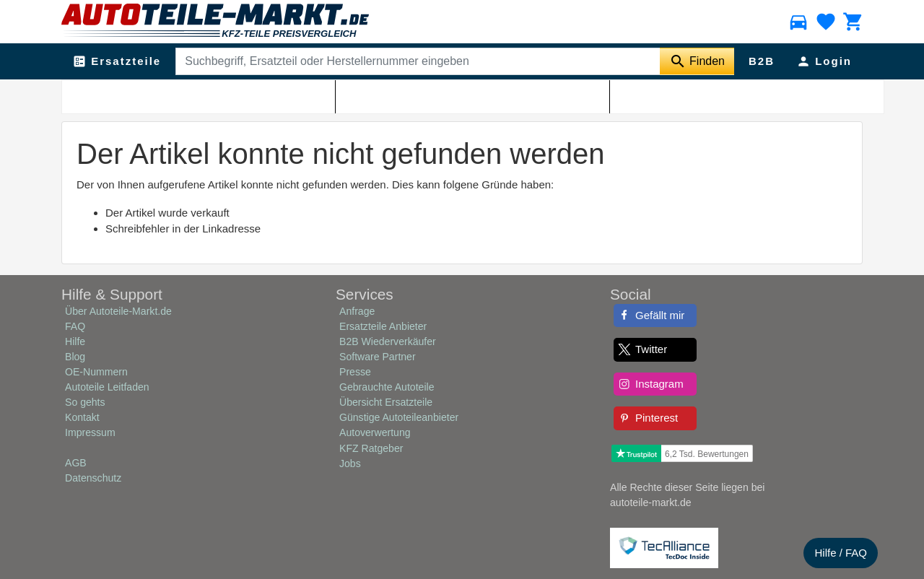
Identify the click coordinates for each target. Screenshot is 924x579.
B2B (762, 61)
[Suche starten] (697, 61)
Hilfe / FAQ (841, 553)
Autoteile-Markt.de (153, 95)
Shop (211, 95)
